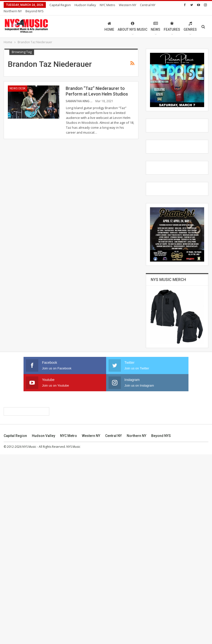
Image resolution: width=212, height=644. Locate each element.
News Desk (18, 83)
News (156, 21)
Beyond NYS (161, 625)
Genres (190, 21)
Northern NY (137, 625)
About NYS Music (132, 21)
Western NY (91, 625)
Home (109, 21)
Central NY (113, 625)
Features (172, 21)
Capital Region (60, 5)
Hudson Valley (85, 5)
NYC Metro (107, 5)
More (124, 5)
